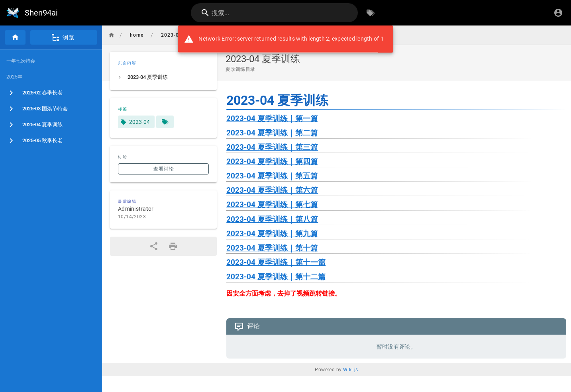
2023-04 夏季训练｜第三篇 (272, 147)
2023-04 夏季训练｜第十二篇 (276, 277)
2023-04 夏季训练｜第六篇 (272, 190)
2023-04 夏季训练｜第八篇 (272, 220)
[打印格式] (173, 246)
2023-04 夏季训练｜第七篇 (272, 205)
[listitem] (163, 77)
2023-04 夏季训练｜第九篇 (272, 234)
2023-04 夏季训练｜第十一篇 (276, 263)
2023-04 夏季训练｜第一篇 (272, 119)
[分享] (154, 246)
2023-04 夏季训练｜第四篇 (272, 162)
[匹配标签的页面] (165, 122)
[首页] (15, 37)
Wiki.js (351, 370)
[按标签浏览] (371, 13)
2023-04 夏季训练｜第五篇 (272, 176)
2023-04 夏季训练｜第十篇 (272, 248)
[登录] (558, 13)
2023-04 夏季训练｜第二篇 (272, 133)
